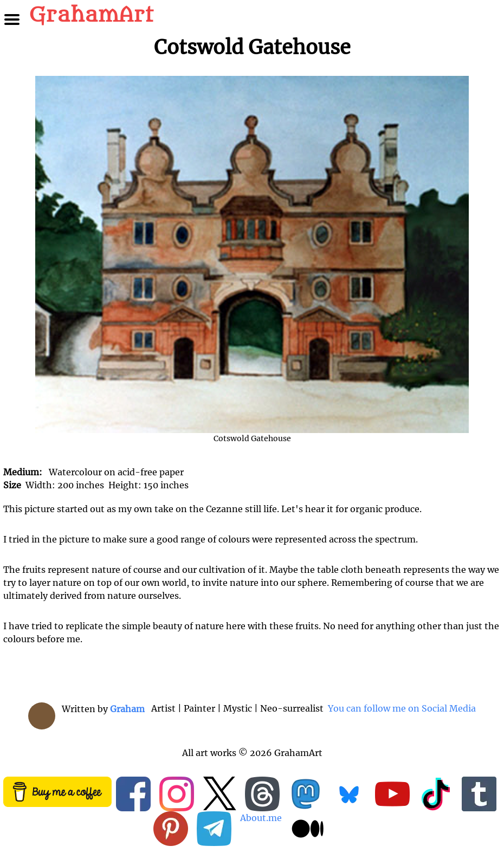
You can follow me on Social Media (401, 708)
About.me (261, 818)
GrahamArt (91, 15)
